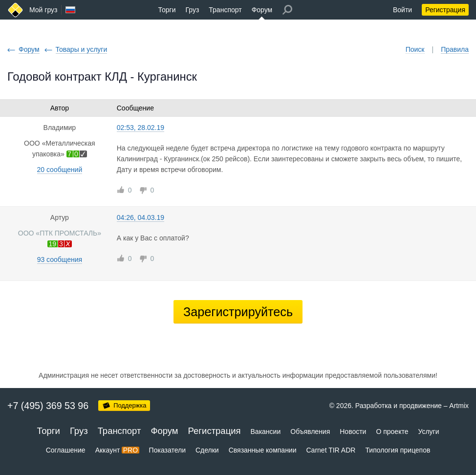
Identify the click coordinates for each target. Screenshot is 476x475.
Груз (192, 10)
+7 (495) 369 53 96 (48, 406)
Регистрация (445, 10)
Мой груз (43, 10)
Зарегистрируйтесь (238, 312)
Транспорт (225, 10)
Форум (262, 10)
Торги (167, 10)
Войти (402, 10)
